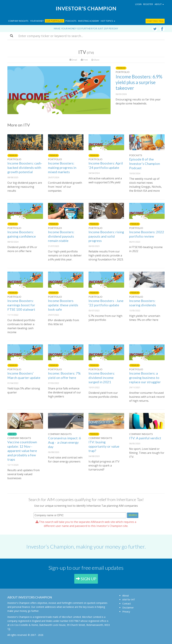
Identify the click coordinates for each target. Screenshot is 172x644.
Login (138, 4)
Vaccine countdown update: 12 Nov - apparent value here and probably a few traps (22, 451)
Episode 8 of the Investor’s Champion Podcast (145, 164)
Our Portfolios (55, 21)
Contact (127, 604)
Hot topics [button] (108, 21)
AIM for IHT (129, 600)
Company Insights (18, 21)
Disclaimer (128, 608)
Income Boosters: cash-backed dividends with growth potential (25, 168)
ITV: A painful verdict (145, 438)
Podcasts (71, 21)
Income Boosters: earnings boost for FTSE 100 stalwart (21, 305)
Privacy (126, 612)
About (126, 596)
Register (148, 4)
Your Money (37, 21)
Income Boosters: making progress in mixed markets (62, 168)
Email (73, 60)
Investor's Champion (86, 8)
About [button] (159, 4)
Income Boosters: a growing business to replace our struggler (145, 378)
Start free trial (155, 21)
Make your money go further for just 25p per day (86, 28)
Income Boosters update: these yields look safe (63, 305)
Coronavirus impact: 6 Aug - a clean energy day (64, 442)
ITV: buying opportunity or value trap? (104, 446)
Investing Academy (89, 21)
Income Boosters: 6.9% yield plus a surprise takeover (139, 82)
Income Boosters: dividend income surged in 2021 (102, 378)
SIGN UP (86, 579)
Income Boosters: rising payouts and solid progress (106, 236)
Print (84, 60)
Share (95, 60)
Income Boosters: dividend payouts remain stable (61, 236)
